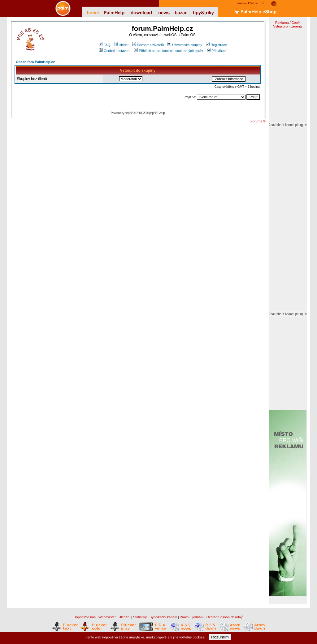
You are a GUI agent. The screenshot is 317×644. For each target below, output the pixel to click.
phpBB (129, 113)
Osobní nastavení (115, 51)
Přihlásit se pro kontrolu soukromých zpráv (168, 51)
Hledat (121, 45)
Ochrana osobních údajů (225, 617)
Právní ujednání (192, 617)
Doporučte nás (85, 617)
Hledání (124, 617)
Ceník (296, 23)
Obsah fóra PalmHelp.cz (35, 62)
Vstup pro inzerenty (288, 26)
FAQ (104, 45)
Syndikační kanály (163, 617)
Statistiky (140, 617)
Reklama (282, 23)
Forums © (258, 121)
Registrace (216, 45)
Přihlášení (217, 51)
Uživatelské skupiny (185, 45)
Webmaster (107, 617)
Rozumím (220, 637)
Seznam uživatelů (148, 45)
